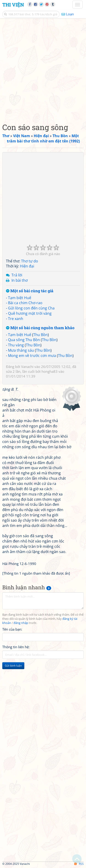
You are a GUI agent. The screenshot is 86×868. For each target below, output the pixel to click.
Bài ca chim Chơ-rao (25, 303)
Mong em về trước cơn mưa (32, 356)
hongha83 (50, 371)
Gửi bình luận (13, 666)
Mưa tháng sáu (21, 350)
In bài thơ (20, 280)
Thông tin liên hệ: (16, 647)
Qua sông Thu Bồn (24, 340)
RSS (79, 864)
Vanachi (27, 367)
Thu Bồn (40, 335)
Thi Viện (13, 5)
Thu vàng (16, 345)
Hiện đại (27, 266)
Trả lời (17, 275)
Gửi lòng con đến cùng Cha (31, 308)
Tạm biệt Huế (20, 298)
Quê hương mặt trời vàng (30, 313)
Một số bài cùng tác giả (30, 291)
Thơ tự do (30, 261)
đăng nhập (21, 623)
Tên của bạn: (12, 629)
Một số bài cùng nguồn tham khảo (40, 328)
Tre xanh (16, 319)
